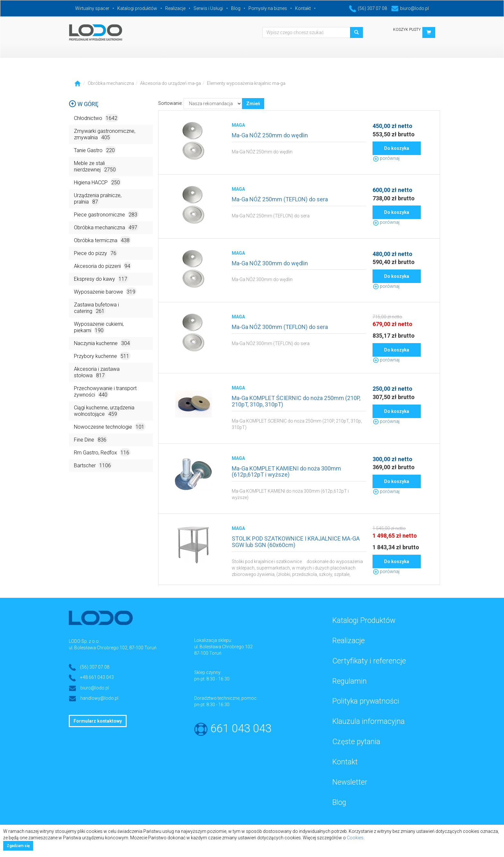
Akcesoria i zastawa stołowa (97, 373)
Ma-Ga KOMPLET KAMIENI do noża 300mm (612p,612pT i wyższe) (286, 472)
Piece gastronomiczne (106, 214)
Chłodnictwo (96, 118)
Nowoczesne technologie (110, 427)
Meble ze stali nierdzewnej (95, 167)
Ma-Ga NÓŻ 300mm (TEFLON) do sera (280, 327)
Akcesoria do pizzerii (103, 266)
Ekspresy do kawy (101, 279)
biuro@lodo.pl (410, 8)
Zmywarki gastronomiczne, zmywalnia (105, 135)
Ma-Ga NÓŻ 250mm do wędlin (270, 135)
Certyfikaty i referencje (369, 661)
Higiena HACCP (98, 182)
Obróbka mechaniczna (111, 83)
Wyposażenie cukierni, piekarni (99, 328)
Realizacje (175, 8)
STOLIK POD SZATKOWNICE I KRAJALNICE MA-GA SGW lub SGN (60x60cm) (296, 542)
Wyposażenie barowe (105, 292)
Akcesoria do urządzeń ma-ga (171, 83)
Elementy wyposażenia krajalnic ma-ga (246, 83)
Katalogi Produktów (364, 620)
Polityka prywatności (366, 701)
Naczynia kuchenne (103, 343)
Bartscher (93, 465)
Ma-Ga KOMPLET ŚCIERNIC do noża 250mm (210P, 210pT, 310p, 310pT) (296, 401)
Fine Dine (91, 439)
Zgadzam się (18, 846)
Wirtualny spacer (92, 8)
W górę (84, 104)
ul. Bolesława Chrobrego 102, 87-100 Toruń (113, 648)
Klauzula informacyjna (369, 721)
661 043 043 (241, 729)
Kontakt (303, 8)
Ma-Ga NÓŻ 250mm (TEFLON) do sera (280, 199)
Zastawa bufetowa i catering (96, 308)
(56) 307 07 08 (368, 8)
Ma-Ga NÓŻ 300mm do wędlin (270, 263)
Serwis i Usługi (208, 8)
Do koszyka (397, 148)
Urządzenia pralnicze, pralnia (98, 199)
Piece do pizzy (96, 253)
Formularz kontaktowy (98, 721)
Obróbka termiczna (102, 240)
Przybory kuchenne (102, 356)
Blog (236, 8)
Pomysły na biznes (268, 8)
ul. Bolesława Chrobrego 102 (223, 647)
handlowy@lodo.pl (99, 698)
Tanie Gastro (95, 150)
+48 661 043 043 (97, 677)
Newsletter (350, 782)
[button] (429, 32)
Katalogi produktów (137, 8)
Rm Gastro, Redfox (102, 452)
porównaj (386, 158)
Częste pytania (356, 742)
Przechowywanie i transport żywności (105, 392)
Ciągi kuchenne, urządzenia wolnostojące (104, 411)
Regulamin (350, 681)
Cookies (355, 838)
